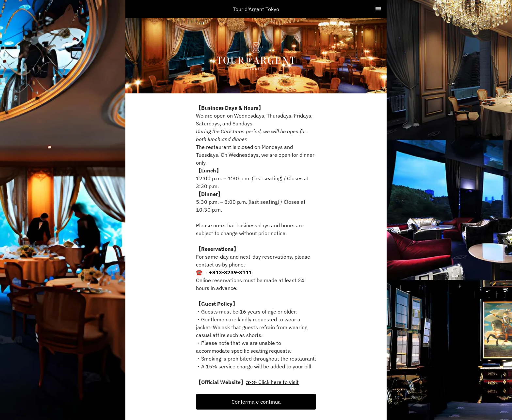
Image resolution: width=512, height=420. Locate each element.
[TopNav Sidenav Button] (378, 9)
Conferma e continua (256, 402)
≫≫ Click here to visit (272, 382)
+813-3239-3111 (231, 272)
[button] (256, 402)
